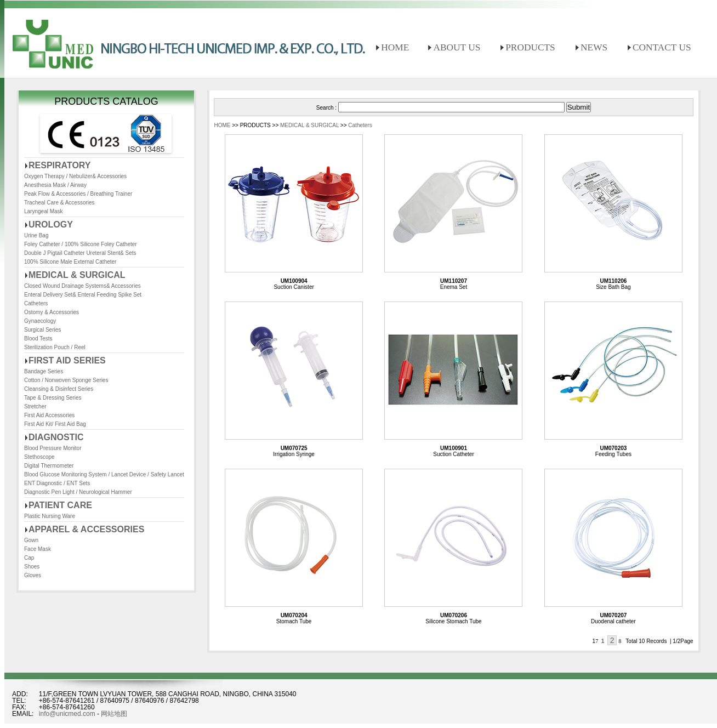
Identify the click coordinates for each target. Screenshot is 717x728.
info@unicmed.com (67, 714)
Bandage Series (44, 371)
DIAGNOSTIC (56, 437)
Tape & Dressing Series (53, 398)
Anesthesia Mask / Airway (55, 185)
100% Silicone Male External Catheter (70, 262)
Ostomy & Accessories (52, 312)
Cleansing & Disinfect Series (59, 389)
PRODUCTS (530, 47)
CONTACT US (662, 47)
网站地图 (114, 714)
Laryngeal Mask (44, 211)
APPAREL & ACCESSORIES (86, 529)
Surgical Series (42, 330)
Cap (29, 558)
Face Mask (38, 549)
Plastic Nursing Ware (50, 516)
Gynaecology (40, 321)
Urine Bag (36, 235)
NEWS (594, 47)
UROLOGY (51, 224)
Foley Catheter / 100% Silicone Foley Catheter (81, 244)
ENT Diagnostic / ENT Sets (57, 483)
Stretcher (35, 406)
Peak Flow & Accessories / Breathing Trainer (78, 194)
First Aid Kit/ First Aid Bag (55, 424)
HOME (395, 47)
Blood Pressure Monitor (53, 448)
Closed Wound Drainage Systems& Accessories (82, 286)
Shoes (32, 567)
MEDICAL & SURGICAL (77, 275)
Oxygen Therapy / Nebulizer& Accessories (75, 176)
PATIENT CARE (60, 505)
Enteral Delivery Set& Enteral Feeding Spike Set (83, 295)
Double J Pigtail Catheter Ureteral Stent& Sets (80, 253)
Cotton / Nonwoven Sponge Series (66, 380)
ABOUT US (457, 47)
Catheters (36, 303)
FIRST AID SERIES (67, 360)
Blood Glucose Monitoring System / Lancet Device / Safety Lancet (104, 474)
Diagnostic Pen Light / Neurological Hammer (78, 492)
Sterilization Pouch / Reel (55, 347)
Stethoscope (39, 457)
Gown (31, 540)
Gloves (33, 575)
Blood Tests (38, 339)
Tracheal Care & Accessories (59, 203)
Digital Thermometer (49, 466)
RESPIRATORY (60, 165)
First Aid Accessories (49, 415)
